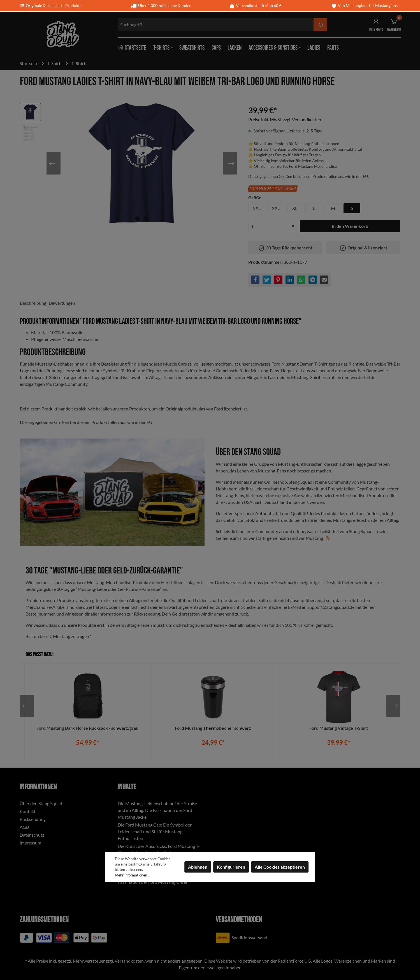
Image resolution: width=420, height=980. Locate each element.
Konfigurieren (231, 867)
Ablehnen (198, 867)
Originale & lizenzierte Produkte (51, 5)
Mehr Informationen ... (133, 875)
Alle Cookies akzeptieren (280, 867)
